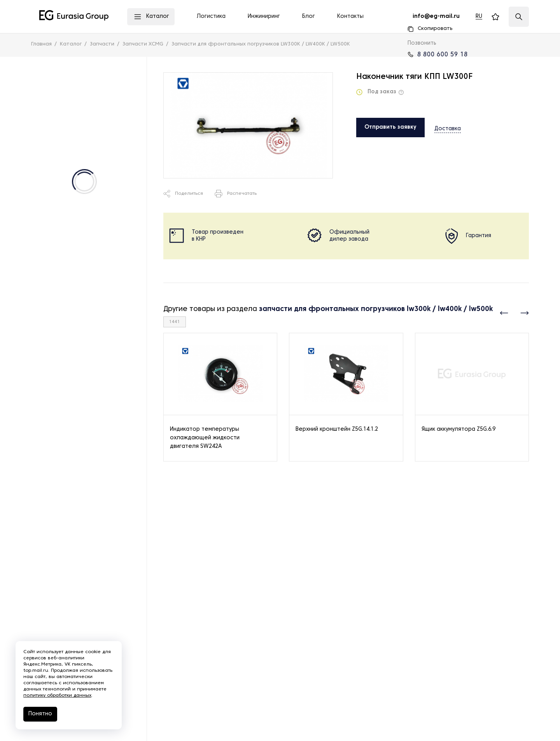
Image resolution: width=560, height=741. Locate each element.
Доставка (448, 127)
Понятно (40, 714)
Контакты (350, 17)
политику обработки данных (57, 696)
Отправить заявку (390, 127)
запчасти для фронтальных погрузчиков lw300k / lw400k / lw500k (376, 309)
